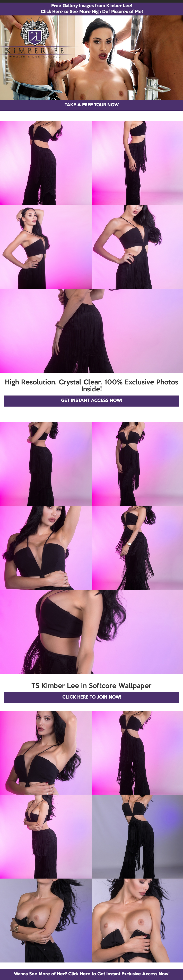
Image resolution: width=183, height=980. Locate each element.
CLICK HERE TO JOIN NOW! (92, 697)
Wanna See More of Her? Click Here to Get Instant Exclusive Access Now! (92, 974)
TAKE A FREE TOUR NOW (92, 105)
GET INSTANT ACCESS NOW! (92, 401)
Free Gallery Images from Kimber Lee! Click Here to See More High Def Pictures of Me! (92, 9)
